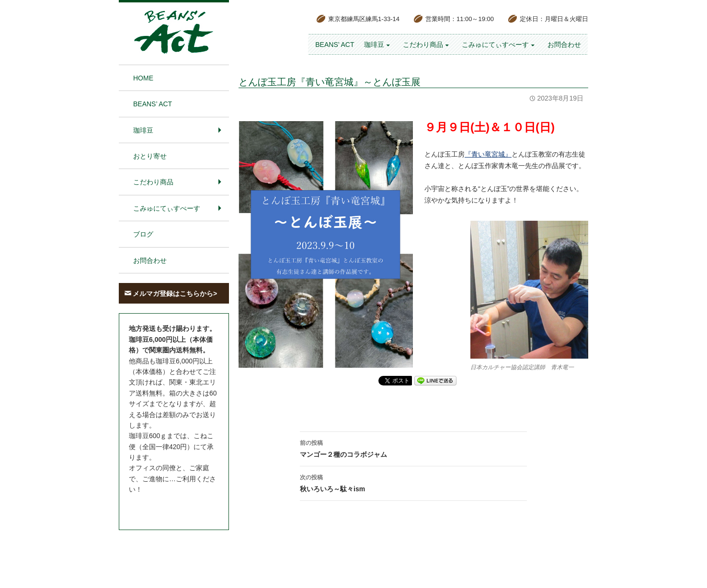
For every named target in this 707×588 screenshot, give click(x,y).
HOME (143, 78)
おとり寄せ (150, 156)
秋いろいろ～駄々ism (413, 482)
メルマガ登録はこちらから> (175, 294)
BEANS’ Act (335, 45)
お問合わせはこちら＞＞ (166, 508)
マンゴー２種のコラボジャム (413, 448)
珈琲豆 (374, 45)
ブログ (143, 234)
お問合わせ (564, 45)
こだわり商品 (423, 45)
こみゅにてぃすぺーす (495, 45)
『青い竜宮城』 (488, 154)
